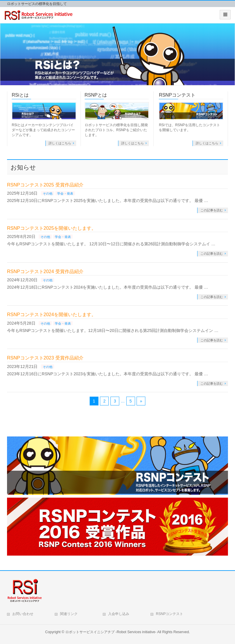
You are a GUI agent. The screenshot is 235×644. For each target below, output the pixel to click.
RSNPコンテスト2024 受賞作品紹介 (45, 272)
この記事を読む (212, 210)
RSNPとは (96, 95)
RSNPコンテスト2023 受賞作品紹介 (45, 358)
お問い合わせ (23, 614)
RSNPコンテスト (177, 95)
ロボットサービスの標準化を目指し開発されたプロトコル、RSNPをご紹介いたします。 (116, 130)
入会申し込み (119, 614)
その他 (48, 193)
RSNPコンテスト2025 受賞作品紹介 (45, 185)
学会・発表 (65, 193)
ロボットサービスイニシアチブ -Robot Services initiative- (111, 632)
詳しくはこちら (60, 143)
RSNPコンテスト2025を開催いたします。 (52, 228)
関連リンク (69, 614)
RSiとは (20, 95)
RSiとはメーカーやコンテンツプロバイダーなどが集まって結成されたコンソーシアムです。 (43, 130)
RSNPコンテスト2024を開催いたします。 (52, 315)
